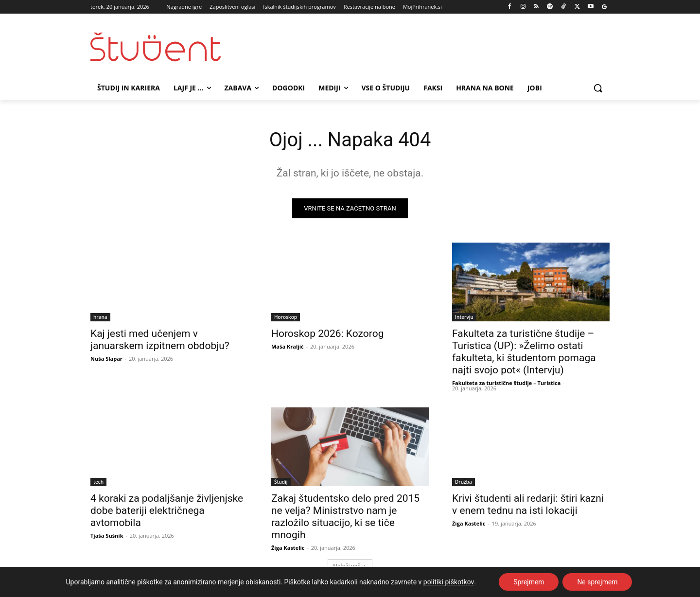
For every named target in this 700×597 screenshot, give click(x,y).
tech (98, 482)
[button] (598, 88)
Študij (281, 482)
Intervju (464, 317)
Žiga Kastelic (288, 548)
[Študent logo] (168, 47)
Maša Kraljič (288, 346)
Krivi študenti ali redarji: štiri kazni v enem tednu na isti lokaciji (528, 504)
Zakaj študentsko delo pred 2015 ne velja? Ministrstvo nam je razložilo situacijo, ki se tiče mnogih (345, 517)
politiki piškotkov (449, 582)
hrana (100, 317)
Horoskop (286, 317)
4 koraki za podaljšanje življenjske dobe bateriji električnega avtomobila (167, 510)
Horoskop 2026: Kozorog (327, 334)
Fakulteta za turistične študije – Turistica (506, 383)
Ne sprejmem (597, 582)
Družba (464, 482)
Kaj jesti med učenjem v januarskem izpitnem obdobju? (160, 340)
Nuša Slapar (106, 359)
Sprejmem (529, 582)
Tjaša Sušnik (107, 536)
